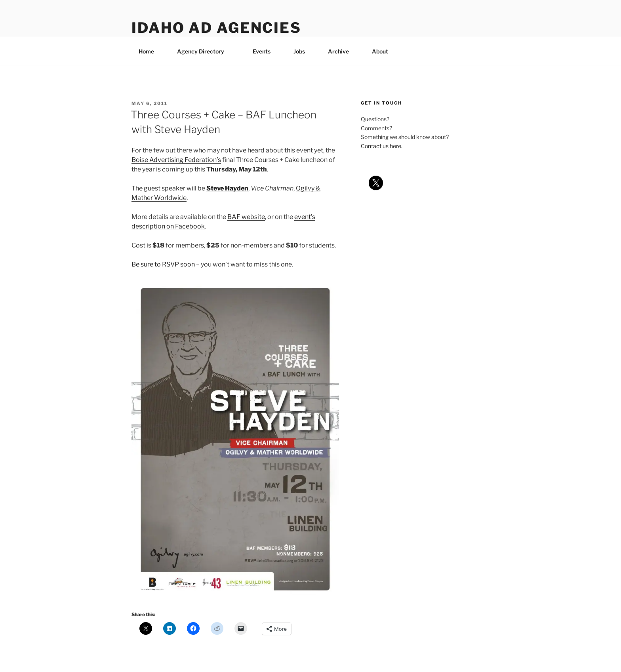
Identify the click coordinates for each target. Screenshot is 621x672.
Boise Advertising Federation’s (176, 160)
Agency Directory (204, 51)
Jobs (299, 51)
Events (262, 51)
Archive (338, 51)
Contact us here (381, 146)
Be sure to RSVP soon (163, 264)
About (384, 51)
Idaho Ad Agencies (216, 28)
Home (146, 51)
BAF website (246, 217)
